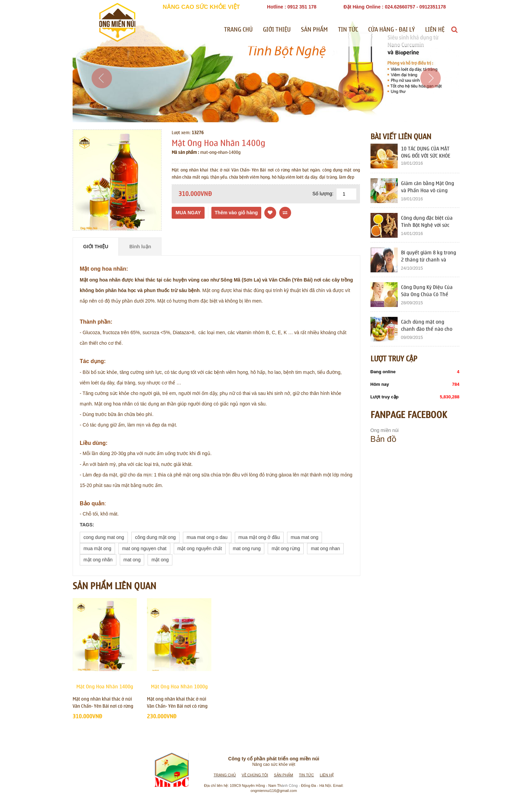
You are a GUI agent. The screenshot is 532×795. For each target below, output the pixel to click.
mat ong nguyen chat (144, 548)
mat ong (132, 560)
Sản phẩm (314, 30)
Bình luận (140, 247)
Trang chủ (238, 30)
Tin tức (348, 30)
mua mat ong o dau (207, 537)
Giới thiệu (277, 30)
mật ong (160, 560)
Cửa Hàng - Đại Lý (392, 30)
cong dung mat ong (104, 537)
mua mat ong (305, 537)
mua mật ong (97, 548)
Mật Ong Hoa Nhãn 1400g (105, 687)
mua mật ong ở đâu (259, 537)
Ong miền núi (385, 430)
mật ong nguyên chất (200, 548)
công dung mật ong (155, 537)
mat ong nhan (325, 548)
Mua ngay (188, 213)
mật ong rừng (286, 548)
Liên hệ (435, 30)
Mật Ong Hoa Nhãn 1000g (179, 687)
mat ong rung (247, 548)
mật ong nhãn (98, 560)
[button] (102, 95)
